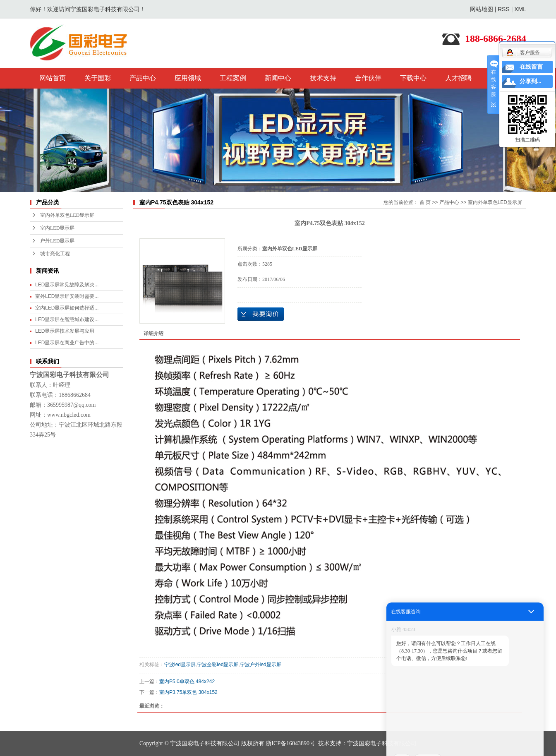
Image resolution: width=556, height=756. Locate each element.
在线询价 (261, 314)
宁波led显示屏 (180, 665)
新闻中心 (278, 78)
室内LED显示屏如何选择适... (67, 308)
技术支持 (323, 78)
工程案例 (233, 78)
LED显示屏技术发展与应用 (65, 331)
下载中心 (413, 78)
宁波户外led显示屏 (261, 665)
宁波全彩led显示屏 (218, 665)
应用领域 (188, 78)
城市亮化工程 (55, 254)
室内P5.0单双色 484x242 (187, 682)
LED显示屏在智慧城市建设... (67, 319)
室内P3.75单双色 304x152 (188, 692)
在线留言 (531, 67)
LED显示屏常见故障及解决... (67, 285)
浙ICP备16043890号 (290, 743)
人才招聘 (458, 78)
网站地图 (482, 9)
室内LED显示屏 (57, 228)
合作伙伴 (368, 78)
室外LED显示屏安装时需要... (67, 296)
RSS (504, 9)
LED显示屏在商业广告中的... (67, 343)
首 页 (425, 202)
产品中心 (143, 78)
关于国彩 (98, 78)
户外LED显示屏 (57, 241)
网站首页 (53, 78)
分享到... (531, 81)
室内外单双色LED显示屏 (67, 215)
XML (520, 9)
